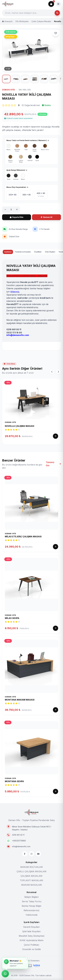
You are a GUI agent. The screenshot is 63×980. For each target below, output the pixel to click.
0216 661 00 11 (18, 835)
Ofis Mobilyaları (22, 21)
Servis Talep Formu (32, 901)
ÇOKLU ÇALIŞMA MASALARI (32, 871)
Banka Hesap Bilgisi (31, 906)
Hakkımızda (32, 915)
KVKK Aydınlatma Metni (31, 940)
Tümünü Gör (53, 476)
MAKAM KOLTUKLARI (32, 867)
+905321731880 (19, 841)
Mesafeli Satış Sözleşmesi (32, 936)
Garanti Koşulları (31, 927)
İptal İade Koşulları (32, 931)
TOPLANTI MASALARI (31, 880)
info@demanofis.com (21, 846)
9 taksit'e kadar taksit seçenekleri (18, 131)
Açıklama (8, 264)
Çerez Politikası (31, 945)
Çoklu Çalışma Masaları (41, 21)
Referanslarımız (31, 910)
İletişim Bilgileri (31, 897)
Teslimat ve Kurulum (23, 264)
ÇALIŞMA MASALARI (31, 876)
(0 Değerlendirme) (31, 118)
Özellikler (38, 264)
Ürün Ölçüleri (50, 264)
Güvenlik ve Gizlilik (32, 949)
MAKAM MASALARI (32, 885)
